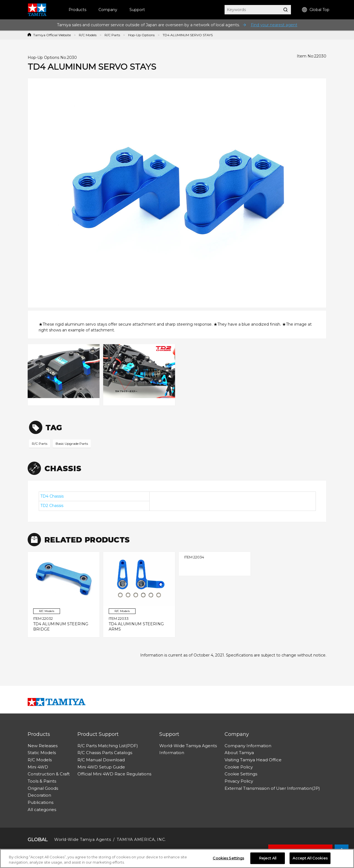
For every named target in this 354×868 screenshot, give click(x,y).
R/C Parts (112, 35)
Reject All (268, 859)
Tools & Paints (42, 781)
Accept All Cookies (310, 859)
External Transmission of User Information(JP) (272, 788)
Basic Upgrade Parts (72, 444)
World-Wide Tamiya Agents (188, 746)
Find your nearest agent (274, 25)
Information (172, 753)
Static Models (42, 753)
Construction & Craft (49, 774)
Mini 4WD (38, 767)
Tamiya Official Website (52, 35)
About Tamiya (239, 753)
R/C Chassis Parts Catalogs (105, 753)
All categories (42, 810)
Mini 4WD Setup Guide (101, 767)
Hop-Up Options (141, 35)
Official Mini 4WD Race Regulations (114, 774)
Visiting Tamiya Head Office (253, 760)
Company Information (248, 746)
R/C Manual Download (101, 760)
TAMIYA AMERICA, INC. (141, 840)
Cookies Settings (228, 859)
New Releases (43, 746)
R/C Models (88, 35)
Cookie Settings (241, 774)
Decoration (39, 795)
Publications (41, 802)
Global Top (316, 10)
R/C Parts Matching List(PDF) (108, 746)
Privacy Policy (239, 781)
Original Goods (43, 788)
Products (77, 10)
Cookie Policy (239, 767)
